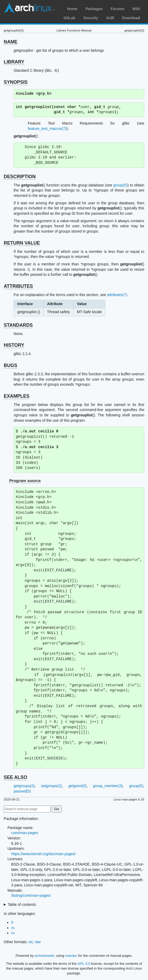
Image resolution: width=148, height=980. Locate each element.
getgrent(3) (77, 786)
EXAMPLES (17, 396)
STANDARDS (18, 325)
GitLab (69, 18)
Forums (117, 9)
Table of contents (22, 905)
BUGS (11, 365)
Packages (94, 9)
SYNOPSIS (16, 82)
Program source (25, 481)
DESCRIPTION (20, 177)
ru (13, 933)
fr (12, 922)
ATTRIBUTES (18, 286)
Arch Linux (29, 8)
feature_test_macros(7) (47, 129)
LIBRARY (14, 62)
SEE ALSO (15, 777)
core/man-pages (25, 833)
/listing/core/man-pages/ (31, 895)
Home (72, 9)
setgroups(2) (52, 786)
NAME (11, 42)
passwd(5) (22, 791)
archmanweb (44, 956)
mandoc (71, 956)
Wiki (136, 9)
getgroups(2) (24, 786)
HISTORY (14, 345)
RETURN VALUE (22, 243)
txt (31, 942)
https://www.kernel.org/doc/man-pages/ (43, 854)
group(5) (120, 185)
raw (38, 942)
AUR (110, 18)
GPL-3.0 (84, 964)
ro (13, 928)
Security (91, 18)
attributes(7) (117, 295)
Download (131, 18)
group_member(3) (108, 786)
